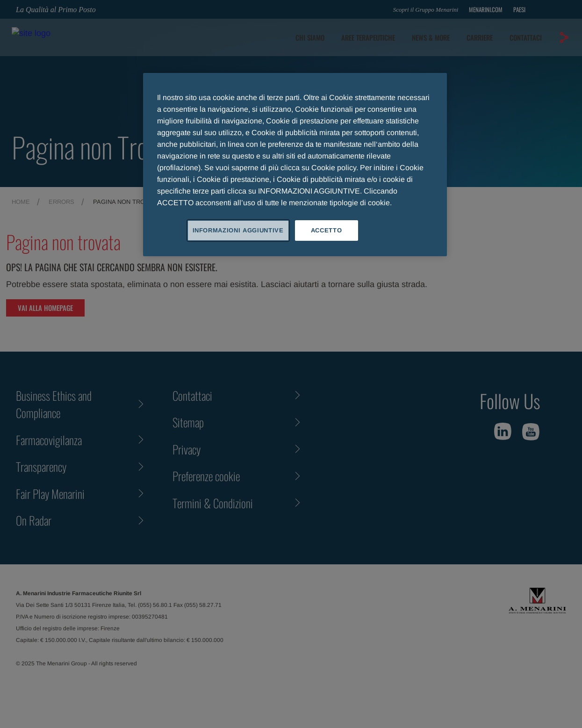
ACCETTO (327, 230)
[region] (295, 165)
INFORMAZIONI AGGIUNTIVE (238, 230)
